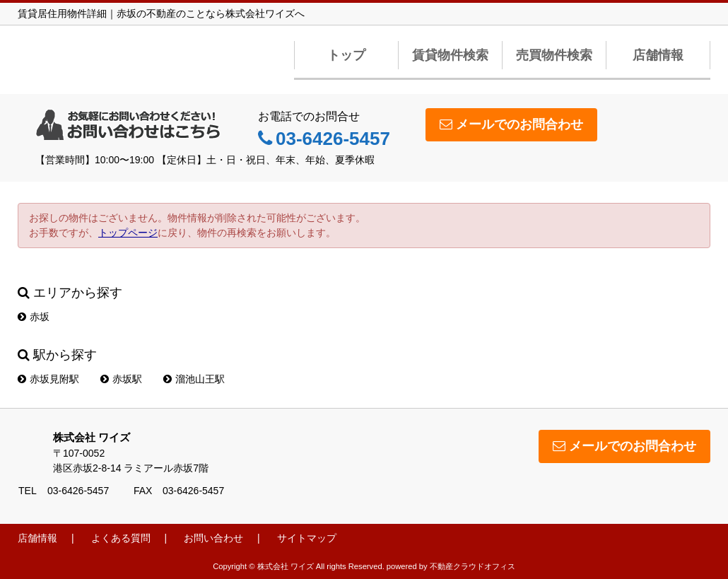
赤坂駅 (121, 379)
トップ (346, 55)
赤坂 (34, 317)
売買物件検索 (554, 55)
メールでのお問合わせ (511, 124)
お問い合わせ (213, 538)
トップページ (128, 233)
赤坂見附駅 (48, 379)
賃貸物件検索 (450, 55)
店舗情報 (658, 55)
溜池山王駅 (194, 379)
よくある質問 (121, 538)
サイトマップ (307, 538)
